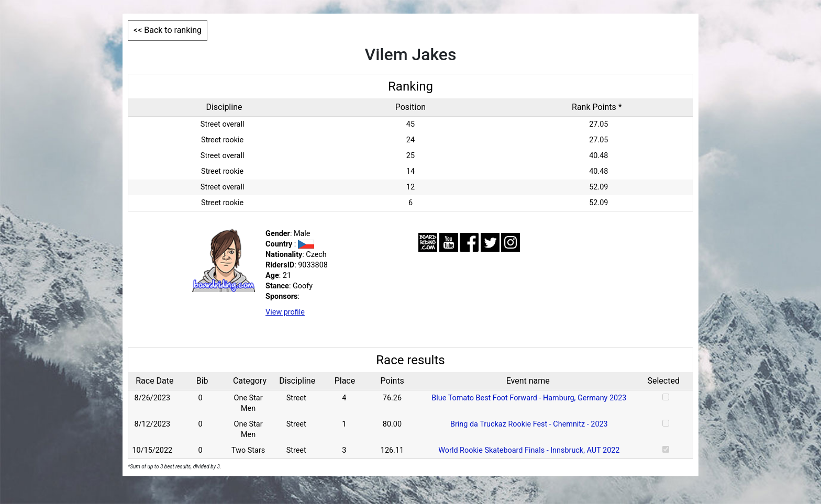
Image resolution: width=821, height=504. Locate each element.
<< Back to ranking (168, 30)
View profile (285, 312)
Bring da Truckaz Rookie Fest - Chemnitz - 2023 (529, 424)
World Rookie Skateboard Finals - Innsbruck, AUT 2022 (529, 450)
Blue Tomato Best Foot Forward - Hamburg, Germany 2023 (529, 398)
